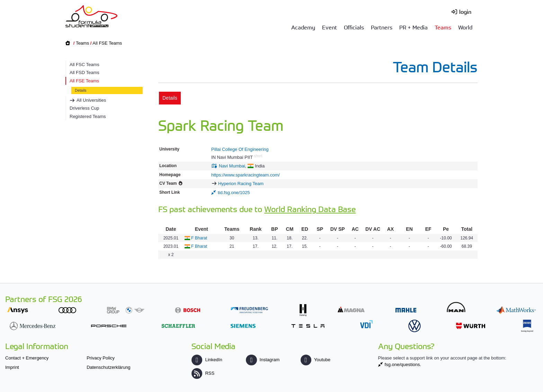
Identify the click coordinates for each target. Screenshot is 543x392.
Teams (443, 27)
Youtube (315, 360)
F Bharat (199, 238)
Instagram (263, 360)
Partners (382, 27)
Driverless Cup (84, 108)
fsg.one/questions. (403, 364)
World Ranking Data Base (310, 209)
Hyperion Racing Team (241, 184)
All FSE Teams (107, 43)
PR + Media (413, 27)
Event (330, 27)
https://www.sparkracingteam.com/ (246, 175)
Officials (354, 27)
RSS (203, 373)
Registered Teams (88, 116)
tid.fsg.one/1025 (234, 193)
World (465, 27)
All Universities (91, 100)
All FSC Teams (84, 65)
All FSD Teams (84, 72)
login (465, 11)
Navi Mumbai (232, 166)
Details (81, 90)
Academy (303, 27)
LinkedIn (207, 360)
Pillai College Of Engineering (240, 149)
